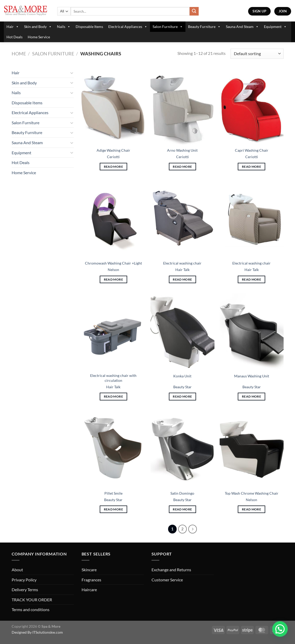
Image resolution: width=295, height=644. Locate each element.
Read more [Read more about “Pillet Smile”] (113, 509)
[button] (280, 629)
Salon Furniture (168, 27)
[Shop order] (257, 54)
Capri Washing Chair (252, 150)
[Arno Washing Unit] (182, 106)
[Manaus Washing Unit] (252, 332)
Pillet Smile (113, 493)
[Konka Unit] (182, 332)
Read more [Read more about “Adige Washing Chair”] (113, 167)
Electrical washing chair (182, 263)
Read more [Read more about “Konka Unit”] (182, 396)
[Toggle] (72, 73)
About (17, 570)
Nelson (113, 270)
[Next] (193, 529)
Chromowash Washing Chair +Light (113, 263)
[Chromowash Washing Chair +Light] (113, 219)
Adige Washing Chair (113, 150)
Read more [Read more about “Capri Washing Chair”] (251, 167)
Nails (64, 27)
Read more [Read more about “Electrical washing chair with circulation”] (113, 396)
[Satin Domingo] (182, 449)
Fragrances (91, 580)
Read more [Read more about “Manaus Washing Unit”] (251, 396)
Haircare (89, 590)
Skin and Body (38, 27)
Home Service (39, 37)
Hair (13, 27)
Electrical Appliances (128, 27)
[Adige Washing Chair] (113, 106)
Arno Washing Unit (182, 150)
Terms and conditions (31, 609)
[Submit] (194, 11)
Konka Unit (182, 376)
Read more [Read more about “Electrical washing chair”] (182, 279)
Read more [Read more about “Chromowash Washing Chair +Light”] (113, 279)
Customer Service (167, 580)
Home (19, 54)
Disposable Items (89, 27)
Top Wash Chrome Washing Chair (252, 493)
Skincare (89, 570)
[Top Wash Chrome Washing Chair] (252, 449)
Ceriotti (113, 157)
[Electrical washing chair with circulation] (113, 332)
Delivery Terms (25, 590)
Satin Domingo (182, 493)
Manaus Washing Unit (252, 376)
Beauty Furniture (204, 27)
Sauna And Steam (242, 27)
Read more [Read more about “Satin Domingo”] (182, 509)
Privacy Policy (24, 580)
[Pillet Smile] (113, 449)
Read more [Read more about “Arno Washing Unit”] (182, 167)
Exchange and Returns (171, 570)
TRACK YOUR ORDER (32, 600)
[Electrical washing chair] (182, 219)
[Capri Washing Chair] (252, 106)
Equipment (275, 27)
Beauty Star (182, 387)
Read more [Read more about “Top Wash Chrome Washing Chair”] (251, 509)
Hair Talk (182, 270)
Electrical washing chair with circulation (113, 378)
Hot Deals (15, 37)
